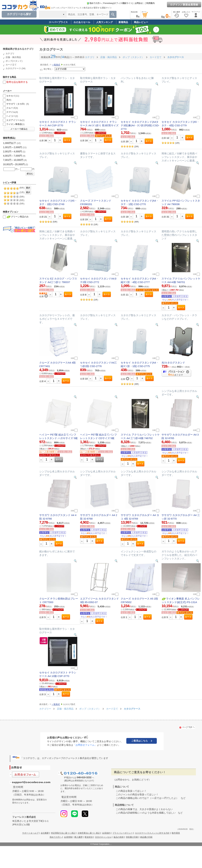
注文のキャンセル (103, 837)
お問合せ (139, 3)
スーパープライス (58, 22)
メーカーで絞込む (19, 129)
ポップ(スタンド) (14, 61)
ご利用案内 (150, 3)
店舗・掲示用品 (13, 57)
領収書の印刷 (132, 837)
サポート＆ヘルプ (30, 833)
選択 (28, 188)
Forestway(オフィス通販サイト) (118, 3)
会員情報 (68, 837)
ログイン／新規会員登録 (184, 5)
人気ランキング (104, 22)
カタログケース (13, 68)
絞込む (30, 174)
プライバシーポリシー (123, 833)
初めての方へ (94, 3)
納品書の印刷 (146, 837)
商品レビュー (141, 22)
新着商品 (123, 22)
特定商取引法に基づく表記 (63, 833)
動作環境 (176, 833)
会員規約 (106, 833)
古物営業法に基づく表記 (89, 833)
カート (67, 140)
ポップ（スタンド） (90, 709)
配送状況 (89, 837)
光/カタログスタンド (173, 363)
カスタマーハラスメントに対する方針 (152, 833)
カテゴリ (10, 54)
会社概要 (45, 833)
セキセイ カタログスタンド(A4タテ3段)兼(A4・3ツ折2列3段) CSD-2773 (140, 125)
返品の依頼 (119, 837)
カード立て (11, 65)
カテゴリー (45, 709)
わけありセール (82, 22)
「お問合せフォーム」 (85, 745)
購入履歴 (78, 837)
